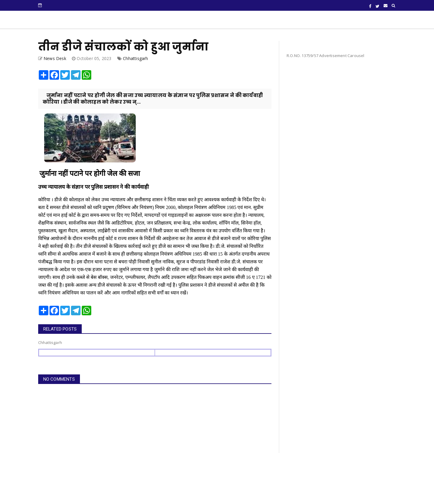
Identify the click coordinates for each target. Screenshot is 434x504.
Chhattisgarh (135, 58)
